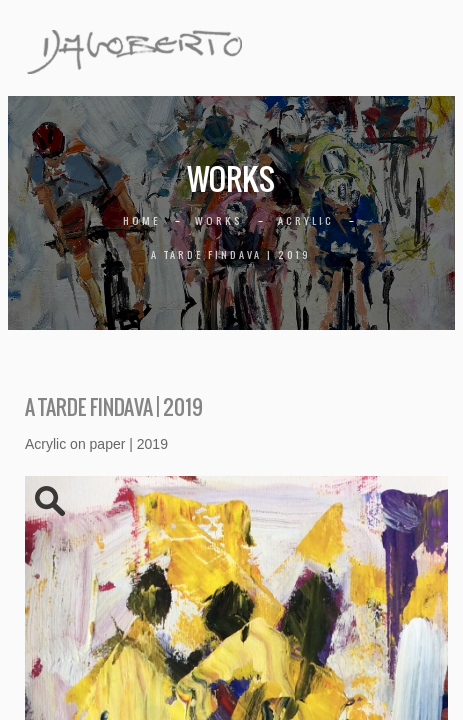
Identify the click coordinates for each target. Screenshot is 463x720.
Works (219, 220)
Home (141, 220)
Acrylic (306, 220)
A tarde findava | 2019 (231, 254)
